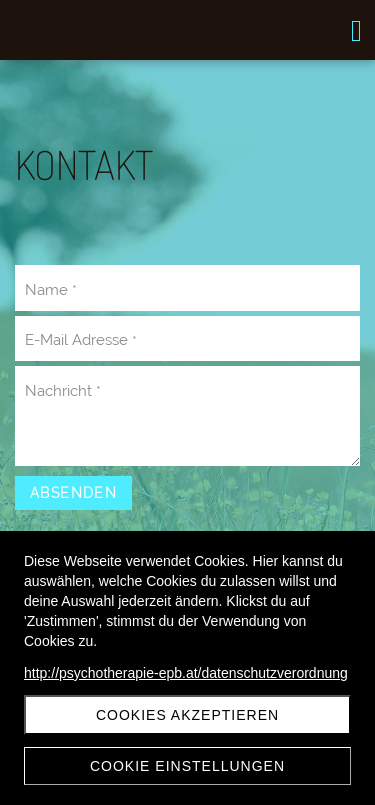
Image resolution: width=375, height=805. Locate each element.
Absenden (73, 493)
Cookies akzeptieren (187, 715)
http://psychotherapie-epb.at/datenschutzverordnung (186, 673)
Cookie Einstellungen (187, 766)
